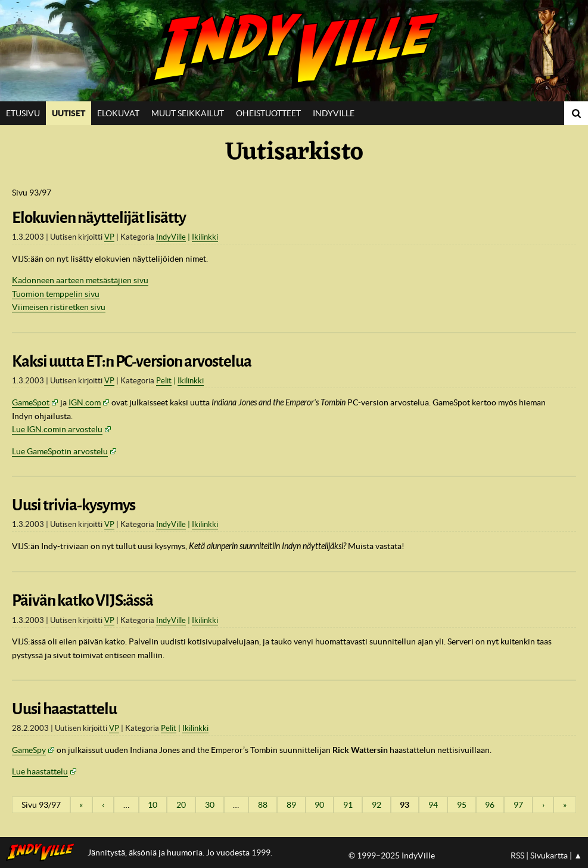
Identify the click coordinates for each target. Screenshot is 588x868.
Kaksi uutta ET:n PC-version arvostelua (132, 361)
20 (181, 805)
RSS (517, 855)
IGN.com (85, 402)
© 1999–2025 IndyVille (392, 855)
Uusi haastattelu (64, 709)
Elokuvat (118, 113)
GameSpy (29, 750)
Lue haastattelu (40, 771)
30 (210, 805)
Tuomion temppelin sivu (56, 294)
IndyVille (294, 51)
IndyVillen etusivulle (44, 852)
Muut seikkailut (188, 113)
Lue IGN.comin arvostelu (57, 429)
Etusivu (23, 113)
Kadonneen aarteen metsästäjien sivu (80, 280)
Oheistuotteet (268, 113)
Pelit (164, 381)
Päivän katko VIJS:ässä (83, 600)
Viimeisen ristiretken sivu (59, 307)
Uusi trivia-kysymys (74, 505)
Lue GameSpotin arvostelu (60, 451)
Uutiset (69, 113)
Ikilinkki (205, 237)
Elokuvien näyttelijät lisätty (99, 218)
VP (109, 237)
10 (153, 805)
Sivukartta (549, 855)
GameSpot (31, 402)
